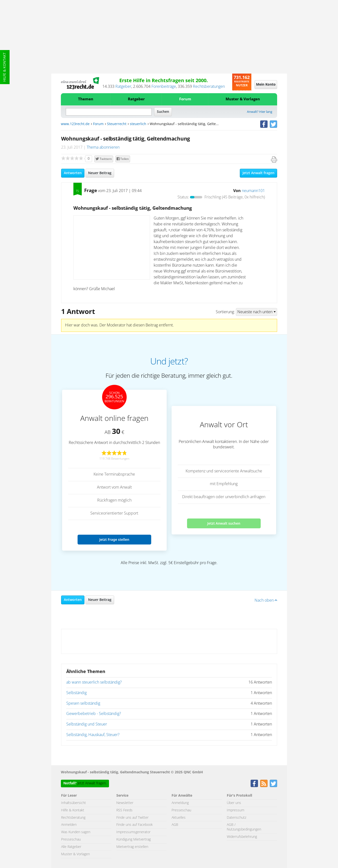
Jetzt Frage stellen (114, 539)
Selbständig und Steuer (87, 724)
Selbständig (76, 693)
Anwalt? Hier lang (260, 112)
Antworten (73, 173)
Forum (185, 99)
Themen (86, 99)
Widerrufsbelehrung (242, 837)
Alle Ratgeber (71, 847)
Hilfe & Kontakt (5, 67)
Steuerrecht (117, 124)
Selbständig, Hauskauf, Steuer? (93, 735)
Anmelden (69, 825)
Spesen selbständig (83, 703)
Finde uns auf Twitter (132, 818)
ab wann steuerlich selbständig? (94, 682)
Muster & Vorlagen (243, 99)
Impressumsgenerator (133, 832)
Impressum (236, 810)
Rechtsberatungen (209, 87)
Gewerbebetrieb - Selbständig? (94, 714)
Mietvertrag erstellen (132, 847)
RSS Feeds (124, 810)
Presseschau (71, 840)
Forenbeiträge (164, 87)
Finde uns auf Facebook (135, 825)
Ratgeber (123, 87)
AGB (175, 825)
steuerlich (138, 124)
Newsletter (125, 803)
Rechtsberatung (73, 818)
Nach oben (266, 600)
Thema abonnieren (103, 147)
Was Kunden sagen (76, 832)
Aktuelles (179, 818)
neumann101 (253, 191)
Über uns (234, 803)
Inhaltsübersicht (74, 803)
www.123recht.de (75, 124)
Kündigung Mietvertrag (134, 840)
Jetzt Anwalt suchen (224, 523)
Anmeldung (180, 803)
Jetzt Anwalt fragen (258, 173)
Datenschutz (237, 818)
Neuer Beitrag (100, 173)
